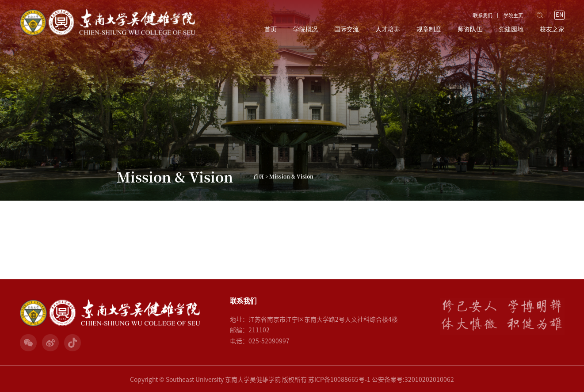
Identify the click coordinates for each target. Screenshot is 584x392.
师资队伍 (470, 29)
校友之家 (552, 29)
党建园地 (511, 29)
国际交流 (347, 29)
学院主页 (513, 15)
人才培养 (388, 29)
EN (559, 15)
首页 (271, 29)
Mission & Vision (291, 176)
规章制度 (429, 29)
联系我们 (483, 15)
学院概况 (305, 29)
